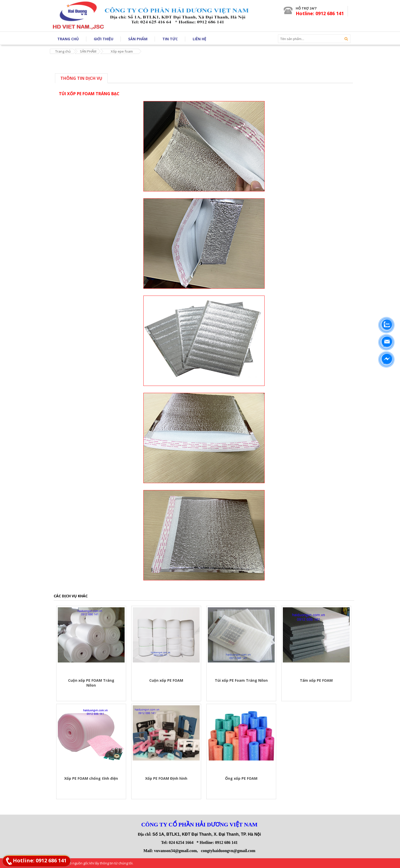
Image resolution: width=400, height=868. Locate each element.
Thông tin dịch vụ (81, 78)
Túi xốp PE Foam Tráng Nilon (241, 680)
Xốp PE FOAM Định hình (166, 778)
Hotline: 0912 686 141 (40, 860)
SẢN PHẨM (88, 51)
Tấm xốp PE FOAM (316, 680)
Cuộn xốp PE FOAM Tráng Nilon (91, 683)
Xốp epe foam (122, 51)
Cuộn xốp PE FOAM (166, 680)
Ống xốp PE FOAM (241, 778)
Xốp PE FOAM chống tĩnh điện (91, 778)
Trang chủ (63, 51)
